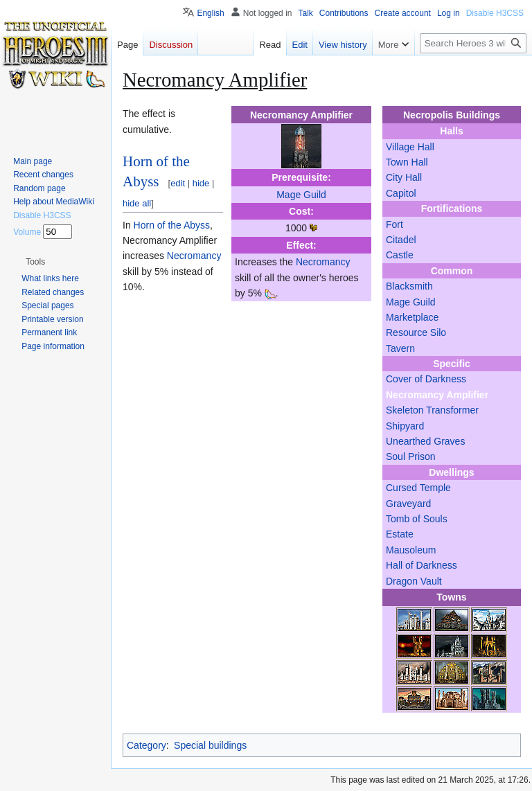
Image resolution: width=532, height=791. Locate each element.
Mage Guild (411, 302)
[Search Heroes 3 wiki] (473, 43)
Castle (400, 255)
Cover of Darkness (426, 379)
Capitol (401, 193)
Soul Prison (411, 456)
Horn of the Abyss (172, 225)
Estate (400, 534)
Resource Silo (416, 332)
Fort (394, 224)
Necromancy (323, 262)
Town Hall (407, 162)
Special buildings (210, 745)
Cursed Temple (418, 488)
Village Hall (410, 147)
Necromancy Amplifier (437, 395)
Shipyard (405, 426)
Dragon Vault (414, 581)
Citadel (401, 240)
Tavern (400, 348)
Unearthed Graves (425, 441)
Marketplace (412, 317)
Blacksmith (409, 286)
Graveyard (408, 504)
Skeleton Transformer (432, 410)
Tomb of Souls (417, 519)
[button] (35, 262)
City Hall (404, 177)
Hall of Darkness (422, 565)
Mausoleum (411, 550)
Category (147, 745)
